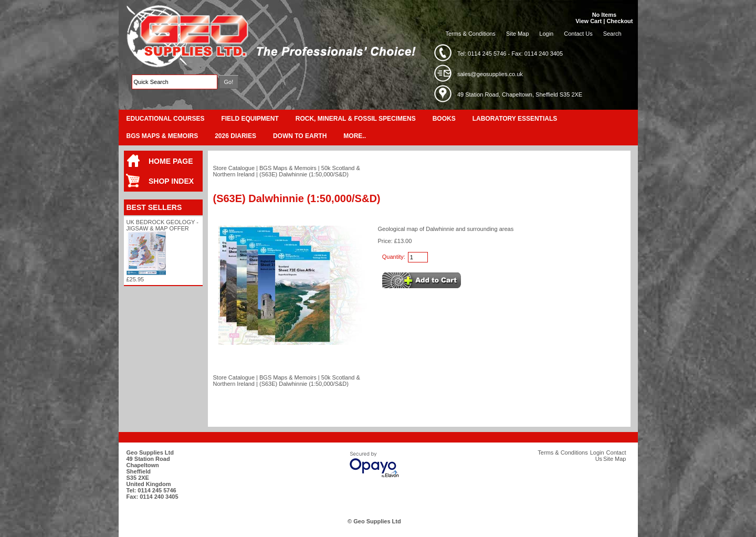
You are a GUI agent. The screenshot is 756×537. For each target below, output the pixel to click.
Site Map (517, 34)
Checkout (619, 21)
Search (612, 34)
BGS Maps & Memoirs (162, 136)
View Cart (589, 21)
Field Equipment (250, 119)
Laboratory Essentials (515, 119)
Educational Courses (166, 119)
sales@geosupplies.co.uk (490, 74)
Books (444, 119)
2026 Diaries (235, 136)
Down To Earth (300, 136)
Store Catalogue (234, 168)
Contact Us (578, 34)
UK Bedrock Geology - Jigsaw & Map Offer (162, 225)
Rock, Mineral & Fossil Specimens (356, 119)
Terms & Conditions (471, 34)
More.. (355, 136)
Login (546, 34)
